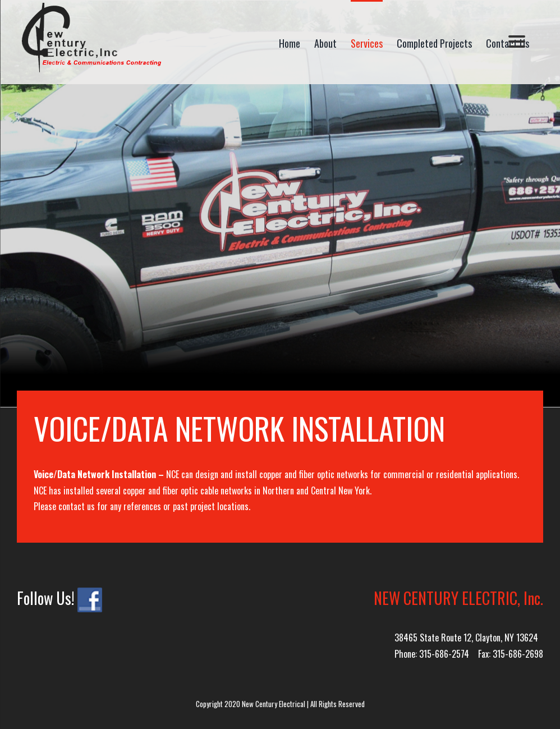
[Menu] (517, 41)
